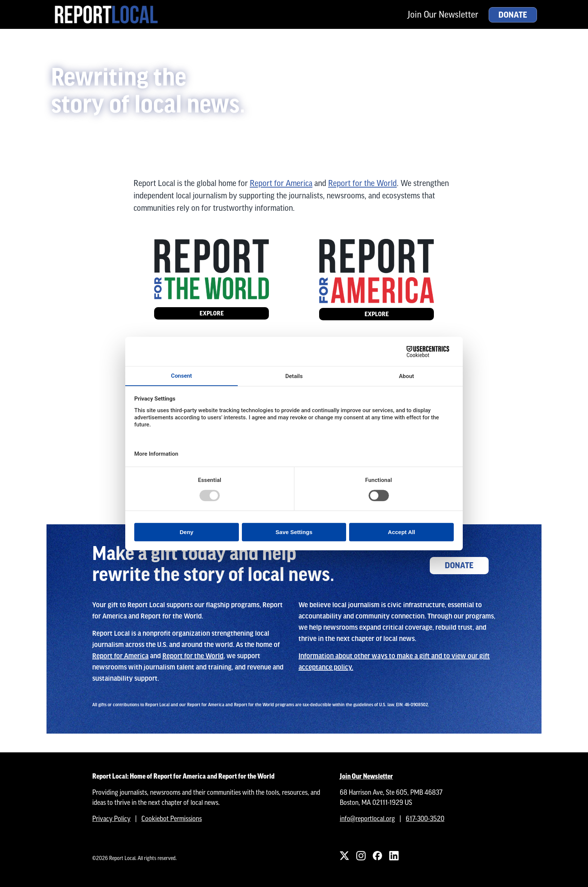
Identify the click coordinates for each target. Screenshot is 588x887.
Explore (212, 313)
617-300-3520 (425, 819)
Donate (513, 15)
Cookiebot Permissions (172, 819)
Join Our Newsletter (443, 14)
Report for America (281, 183)
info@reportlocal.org (367, 819)
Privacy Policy (111, 819)
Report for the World (362, 183)
